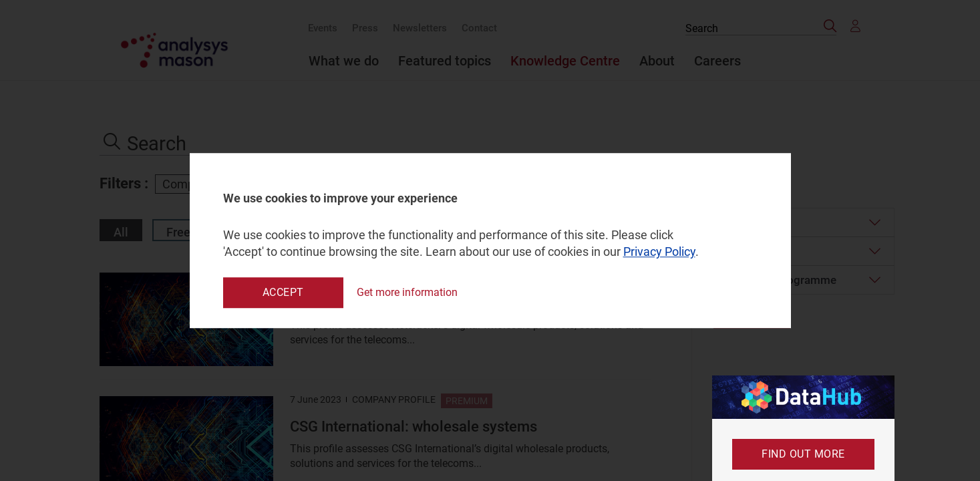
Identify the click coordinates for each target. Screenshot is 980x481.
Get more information (407, 292)
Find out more (803, 454)
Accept (283, 292)
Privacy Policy (659, 252)
